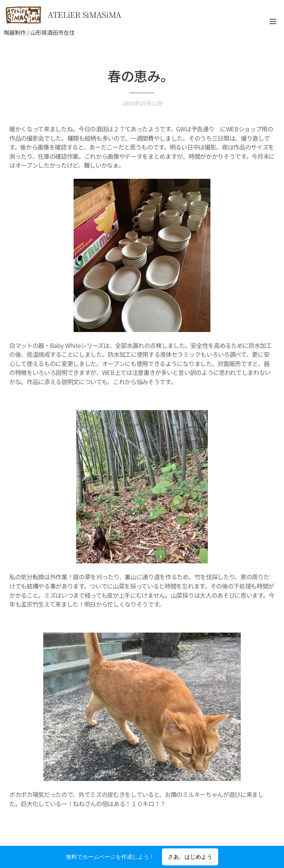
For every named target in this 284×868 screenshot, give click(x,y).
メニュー (273, 21)
